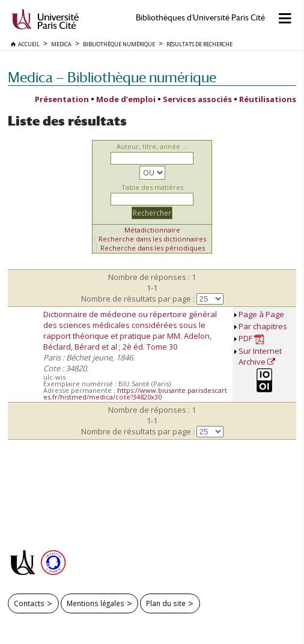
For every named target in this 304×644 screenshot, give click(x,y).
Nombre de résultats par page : (138, 299)
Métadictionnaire (152, 230)
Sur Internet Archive (260, 356)
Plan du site (166, 603)
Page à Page (261, 314)
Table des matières (152, 187)
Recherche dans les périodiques (153, 248)
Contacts (29, 603)
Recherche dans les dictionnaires (152, 239)
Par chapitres (263, 326)
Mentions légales (96, 603)
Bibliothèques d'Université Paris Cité (200, 18)
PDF (251, 339)
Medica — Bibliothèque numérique (112, 77)
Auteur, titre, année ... (152, 146)
